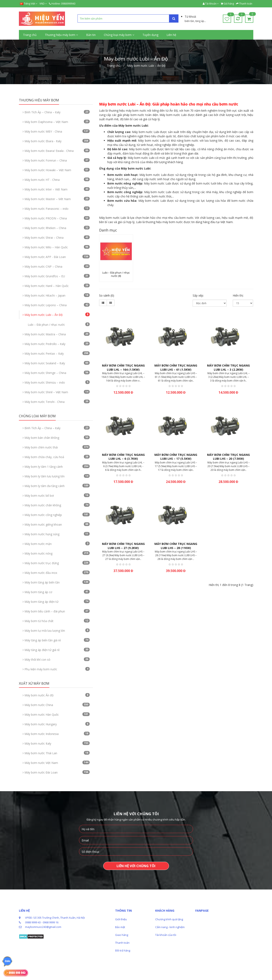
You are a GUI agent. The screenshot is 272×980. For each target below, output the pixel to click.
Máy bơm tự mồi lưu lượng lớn (56, 630)
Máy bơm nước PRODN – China (56, 218)
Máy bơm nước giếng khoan (56, 524)
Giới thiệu (121, 919)
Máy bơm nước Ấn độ (56, 695)
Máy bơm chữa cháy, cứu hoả (56, 457)
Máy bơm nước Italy (56, 743)
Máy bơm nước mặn (56, 544)
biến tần (189, 21)
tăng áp (200, 21)
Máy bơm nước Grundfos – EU (56, 276)
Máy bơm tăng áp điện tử (56, 602)
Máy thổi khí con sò (56, 659)
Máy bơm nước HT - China (56, 180)
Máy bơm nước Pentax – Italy (56, 353)
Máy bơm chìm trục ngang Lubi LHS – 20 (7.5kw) (228, 457)
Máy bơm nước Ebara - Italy (56, 141)
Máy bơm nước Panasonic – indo (56, 209)
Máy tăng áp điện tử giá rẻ (56, 650)
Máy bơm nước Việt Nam (56, 763)
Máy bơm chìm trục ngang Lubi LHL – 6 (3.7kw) (123, 457)
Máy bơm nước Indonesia (56, 734)
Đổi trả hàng (123, 950)
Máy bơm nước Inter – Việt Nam (56, 189)
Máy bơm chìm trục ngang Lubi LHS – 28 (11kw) (176, 546)
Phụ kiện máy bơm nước (56, 669)
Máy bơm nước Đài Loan (56, 772)
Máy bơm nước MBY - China (56, 131)
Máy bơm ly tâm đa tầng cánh (56, 486)
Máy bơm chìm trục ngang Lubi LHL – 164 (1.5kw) (123, 367)
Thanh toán (122, 943)
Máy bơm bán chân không (56, 438)
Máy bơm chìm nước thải (56, 447)
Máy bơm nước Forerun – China (56, 160)
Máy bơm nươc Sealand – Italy (56, 363)
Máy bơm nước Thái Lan (56, 753)
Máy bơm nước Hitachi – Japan (56, 295)
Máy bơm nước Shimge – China (56, 373)
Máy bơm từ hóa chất (56, 621)
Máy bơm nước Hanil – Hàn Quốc (56, 286)
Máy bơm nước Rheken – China (56, 228)
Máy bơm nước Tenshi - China (56, 402)
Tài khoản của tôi (166, 935)
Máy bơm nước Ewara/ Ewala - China (56, 151)
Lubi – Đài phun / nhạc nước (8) (116, 274)
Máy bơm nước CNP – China (56, 266)
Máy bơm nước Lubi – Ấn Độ (56, 315)
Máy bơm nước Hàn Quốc (56, 714)
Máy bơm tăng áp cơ (56, 592)
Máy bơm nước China (56, 705)
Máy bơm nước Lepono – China (56, 305)
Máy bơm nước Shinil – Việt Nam (56, 392)
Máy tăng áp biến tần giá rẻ (56, 640)
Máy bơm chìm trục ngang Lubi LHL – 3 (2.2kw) (228, 367)
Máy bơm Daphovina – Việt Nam (56, 122)
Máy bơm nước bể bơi (56, 495)
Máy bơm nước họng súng (56, 534)
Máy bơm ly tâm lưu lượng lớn (56, 476)
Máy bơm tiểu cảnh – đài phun (56, 611)
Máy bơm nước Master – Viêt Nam (56, 199)
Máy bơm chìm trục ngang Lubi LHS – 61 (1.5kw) (176, 367)
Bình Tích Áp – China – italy (56, 112)
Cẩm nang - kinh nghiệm (170, 927)
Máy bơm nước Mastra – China (56, 334)
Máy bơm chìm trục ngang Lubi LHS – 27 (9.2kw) (123, 546)
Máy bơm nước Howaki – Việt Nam (56, 170)
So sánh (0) (107, 295)
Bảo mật (120, 927)
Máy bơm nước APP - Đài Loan (56, 257)
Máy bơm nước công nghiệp (56, 515)
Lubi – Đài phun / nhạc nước (59, 324)
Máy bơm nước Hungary (56, 724)
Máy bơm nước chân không (56, 505)
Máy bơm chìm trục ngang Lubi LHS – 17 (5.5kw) (176, 457)
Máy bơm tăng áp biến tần (56, 582)
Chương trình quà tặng (169, 919)
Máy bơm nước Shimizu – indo (56, 382)
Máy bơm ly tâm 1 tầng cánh (56, 467)
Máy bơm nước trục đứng (56, 563)
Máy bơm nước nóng (56, 553)
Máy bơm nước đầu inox (56, 573)
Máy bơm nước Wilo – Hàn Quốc (56, 247)
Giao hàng (122, 935)
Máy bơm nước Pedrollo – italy (56, 344)
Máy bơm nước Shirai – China (56, 237)
